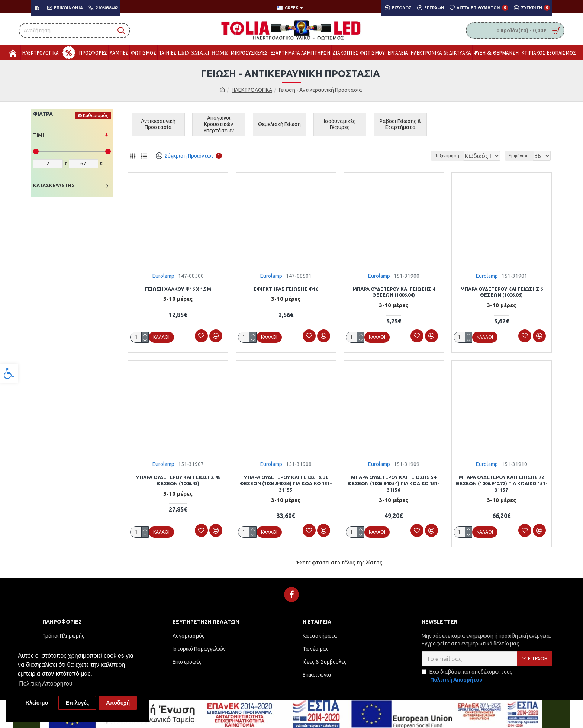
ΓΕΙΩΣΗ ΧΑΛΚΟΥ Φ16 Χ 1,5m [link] (178, 289)
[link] (9, 373)
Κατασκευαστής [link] (54, 185)
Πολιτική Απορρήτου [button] (46, 684)
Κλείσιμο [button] (37, 703)
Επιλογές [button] (77, 703)
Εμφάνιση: (521, 156)
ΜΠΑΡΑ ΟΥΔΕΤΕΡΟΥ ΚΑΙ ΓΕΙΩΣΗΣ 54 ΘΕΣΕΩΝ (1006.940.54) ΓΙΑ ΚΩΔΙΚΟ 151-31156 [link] (394, 483)
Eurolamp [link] (163, 276)
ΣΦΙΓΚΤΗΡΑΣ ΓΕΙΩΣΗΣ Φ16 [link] (286, 289)
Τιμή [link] (39, 135)
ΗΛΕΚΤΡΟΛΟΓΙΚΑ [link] (252, 90)
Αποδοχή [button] (118, 703)
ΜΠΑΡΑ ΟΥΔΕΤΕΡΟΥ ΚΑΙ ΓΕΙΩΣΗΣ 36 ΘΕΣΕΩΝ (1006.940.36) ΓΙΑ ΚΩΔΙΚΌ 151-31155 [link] (286, 483)
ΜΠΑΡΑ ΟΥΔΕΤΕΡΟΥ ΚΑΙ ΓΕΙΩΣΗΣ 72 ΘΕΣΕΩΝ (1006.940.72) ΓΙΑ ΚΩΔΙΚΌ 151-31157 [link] (502, 483)
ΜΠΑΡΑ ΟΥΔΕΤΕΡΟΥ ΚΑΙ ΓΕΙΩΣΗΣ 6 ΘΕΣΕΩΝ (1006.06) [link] (502, 292)
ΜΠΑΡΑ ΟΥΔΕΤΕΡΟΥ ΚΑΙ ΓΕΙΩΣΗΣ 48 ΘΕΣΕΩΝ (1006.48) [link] (178, 479)
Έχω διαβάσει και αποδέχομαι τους (467, 675)
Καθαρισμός (96, 115)
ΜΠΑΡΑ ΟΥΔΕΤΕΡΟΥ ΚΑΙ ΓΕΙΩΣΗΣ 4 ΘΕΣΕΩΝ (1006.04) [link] (394, 292)
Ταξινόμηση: (422, 156)
